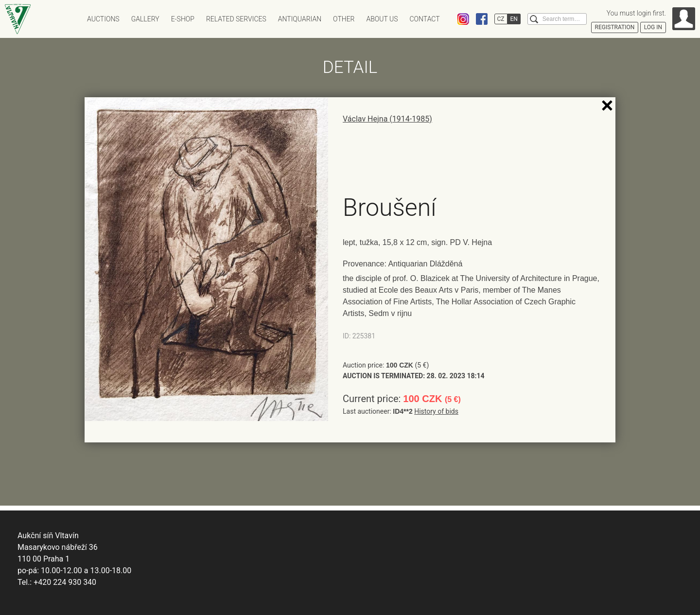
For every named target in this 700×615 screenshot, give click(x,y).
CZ (501, 19)
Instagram (463, 19)
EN (514, 19)
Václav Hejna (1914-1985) (387, 119)
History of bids (436, 411)
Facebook (482, 19)
